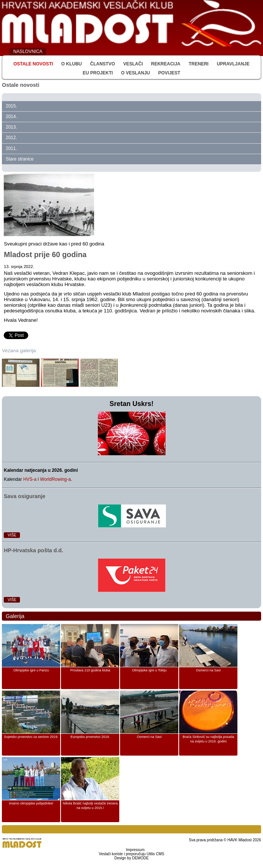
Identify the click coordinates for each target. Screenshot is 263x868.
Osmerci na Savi (208, 670)
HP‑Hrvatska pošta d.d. (33, 550)
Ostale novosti (33, 64)
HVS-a (30, 479)
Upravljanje (233, 64)
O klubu (72, 64)
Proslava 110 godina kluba (90, 670)
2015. (11, 106)
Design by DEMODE (131, 858)
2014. (11, 117)
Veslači (133, 64)
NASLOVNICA (28, 52)
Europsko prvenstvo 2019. (90, 737)
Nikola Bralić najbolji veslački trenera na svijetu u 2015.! (90, 806)
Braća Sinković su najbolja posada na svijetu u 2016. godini (208, 739)
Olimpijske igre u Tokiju (149, 670)
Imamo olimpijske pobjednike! (31, 803)
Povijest (170, 73)
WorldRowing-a (55, 479)
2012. (11, 138)
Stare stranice (20, 159)
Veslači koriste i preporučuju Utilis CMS (132, 854)
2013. (11, 127)
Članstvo (102, 64)
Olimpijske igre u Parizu (31, 670)
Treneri (199, 64)
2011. (11, 148)
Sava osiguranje (24, 496)
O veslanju (136, 73)
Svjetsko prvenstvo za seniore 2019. (31, 737)
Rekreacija (166, 64)
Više (12, 535)
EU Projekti (98, 73)
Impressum (135, 850)
